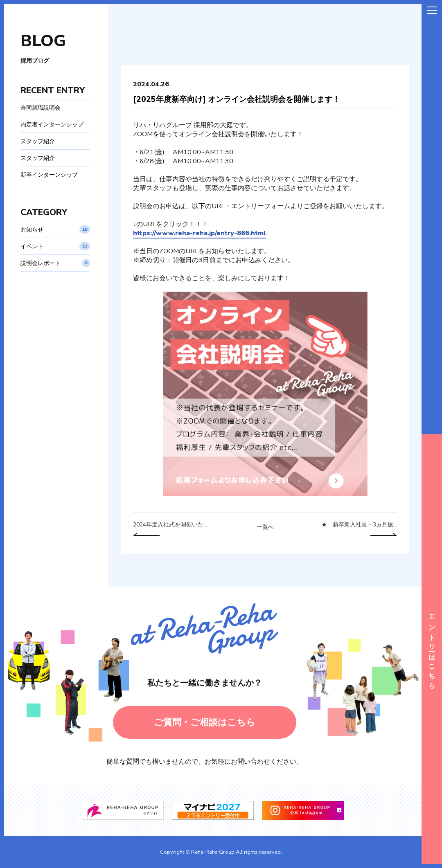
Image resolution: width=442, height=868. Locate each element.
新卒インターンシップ (49, 175)
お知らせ (55, 229)
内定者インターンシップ (52, 124)
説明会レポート (55, 263)
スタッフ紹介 (38, 141)
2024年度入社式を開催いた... (170, 525)
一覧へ (265, 527)
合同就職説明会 (41, 108)
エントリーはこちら (432, 649)
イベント (55, 246)
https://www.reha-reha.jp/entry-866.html (200, 233)
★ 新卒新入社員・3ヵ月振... (359, 525)
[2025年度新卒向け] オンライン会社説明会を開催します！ (237, 99)
